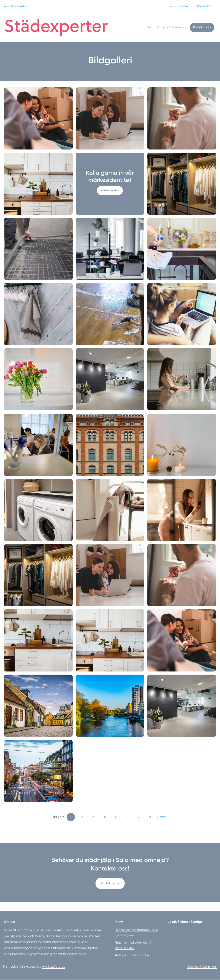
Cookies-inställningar (200, 967)
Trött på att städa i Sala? (132, 956)
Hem (149, 27)
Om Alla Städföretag (171, 27)
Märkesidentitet (110, 190)
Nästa (162, 817)
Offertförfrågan (205, 6)
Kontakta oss (202, 27)
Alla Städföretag (16, 6)
